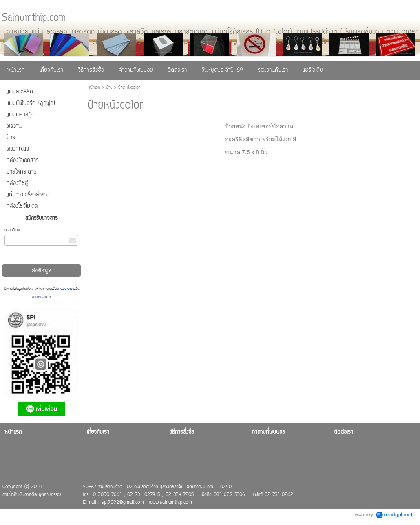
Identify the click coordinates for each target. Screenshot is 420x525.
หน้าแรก (94, 88)
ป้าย (109, 88)
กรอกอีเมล (12, 230)
